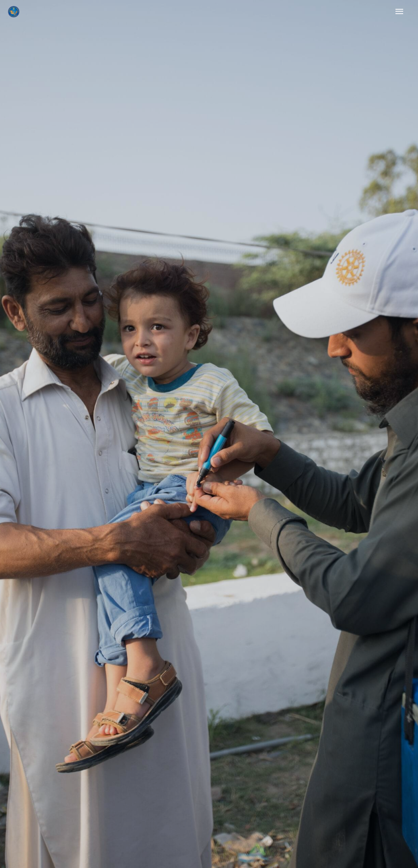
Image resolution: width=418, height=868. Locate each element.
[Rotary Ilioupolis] (14, 12)
